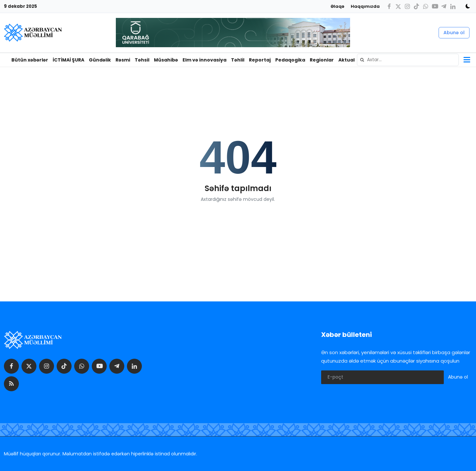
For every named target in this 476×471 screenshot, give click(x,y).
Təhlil (238, 60)
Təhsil (142, 60)
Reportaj (260, 60)
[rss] (11, 384)
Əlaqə (337, 6)
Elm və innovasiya (204, 60)
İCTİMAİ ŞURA (68, 60)
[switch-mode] (466, 6)
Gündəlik (100, 60)
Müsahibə (166, 60)
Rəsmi (123, 60)
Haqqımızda (365, 6)
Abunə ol (454, 33)
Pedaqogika (290, 60)
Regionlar (322, 60)
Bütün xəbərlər (30, 60)
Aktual (347, 60)
